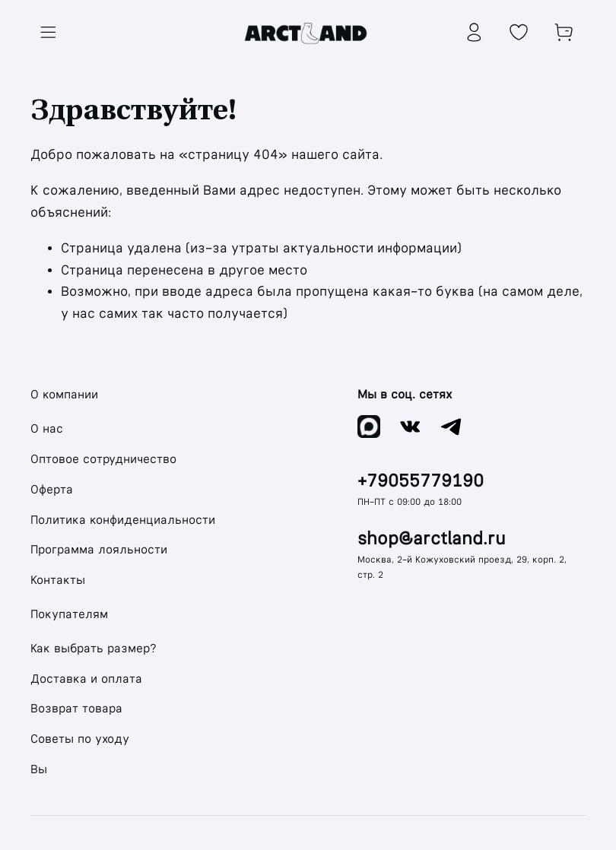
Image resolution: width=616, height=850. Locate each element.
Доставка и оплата (86, 679)
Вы (39, 769)
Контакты (58, 580)
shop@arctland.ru (432, 539)
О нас (47, 428)
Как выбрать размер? (94, 648)
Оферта (52, 489)
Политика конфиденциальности (123, 520)
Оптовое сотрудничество (103, 459)
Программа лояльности (99, 549)
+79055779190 (421, 481)
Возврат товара (76, 708)
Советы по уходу (80, 739)
